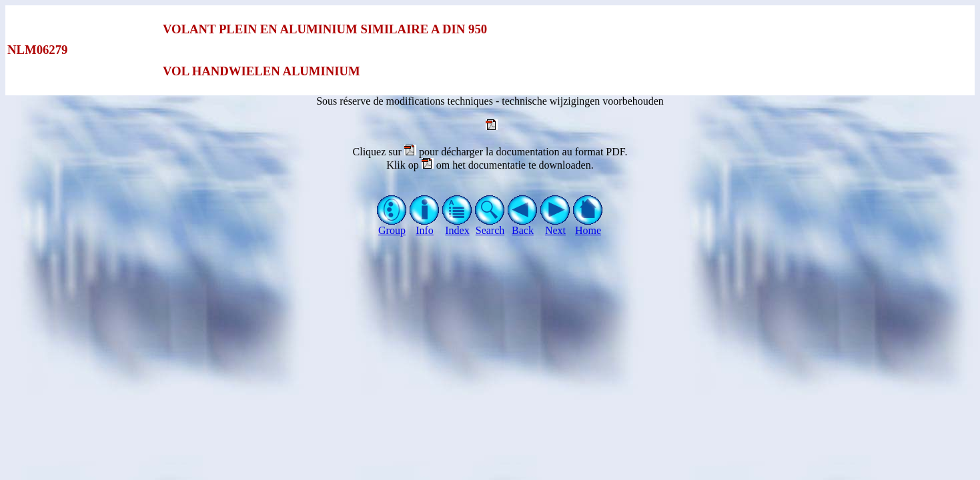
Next (555, 226)
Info (425, 226)
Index (457, 226)
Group (392, 226)
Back (523, 226)
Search (490, 226)
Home (588, 226)
